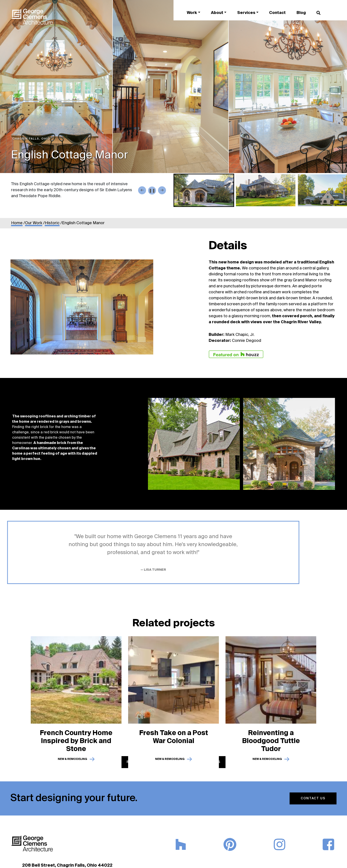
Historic (52, 223)
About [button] (217, 13)
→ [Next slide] (162, 190)
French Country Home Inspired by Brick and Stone (76, 739)
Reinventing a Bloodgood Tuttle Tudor (271, 739)
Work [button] (192, 13)
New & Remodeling (72, 757)
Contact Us (311, 798)
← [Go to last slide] (142, 190)
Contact (277, 13)
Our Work (34, 223)
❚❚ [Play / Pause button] (152, 191)
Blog (301, 13)
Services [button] (246, 13)
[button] (204, 190)
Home (17, 223)
